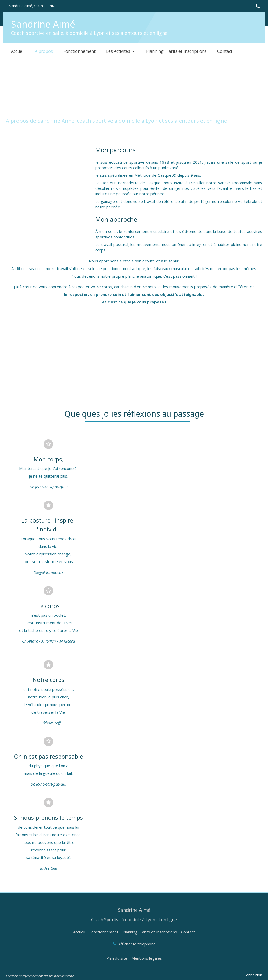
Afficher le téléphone (137, 944)
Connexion (253, 975)
